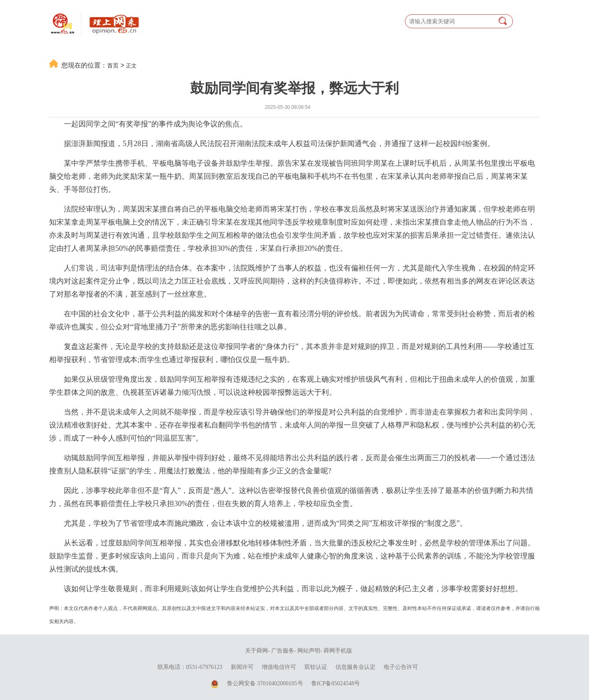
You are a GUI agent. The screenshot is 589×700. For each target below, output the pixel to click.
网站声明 (309, 651)
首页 (113, 65)
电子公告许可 (401, 667)
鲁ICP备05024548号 (336, 683)
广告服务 (283, 651)
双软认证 (316, 667)
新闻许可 (242, 667)
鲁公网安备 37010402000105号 (265, 683)
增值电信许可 (279, 667)
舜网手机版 (338, 651)
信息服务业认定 (355, 667)
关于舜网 (256, 651)
